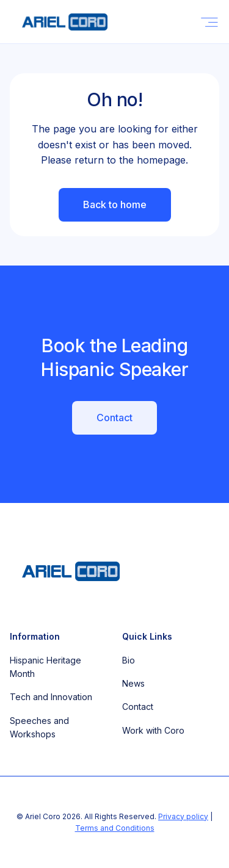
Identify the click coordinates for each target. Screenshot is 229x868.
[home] (59, 22)
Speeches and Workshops (39, 727)
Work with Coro (153, 730)
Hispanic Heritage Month (45, 667)
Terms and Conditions (115, 828)
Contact (114, 418)
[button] (209, 22)
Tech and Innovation (51, 697)
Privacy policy (183, 816)
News (133, 683)
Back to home (115, 204)
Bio (129, 660)
